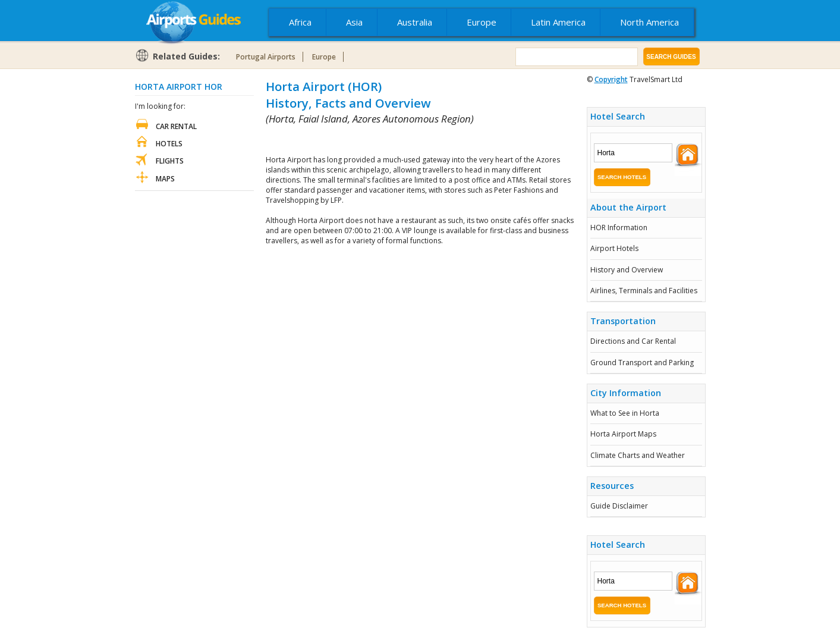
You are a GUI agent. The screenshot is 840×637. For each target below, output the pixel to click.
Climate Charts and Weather (638, 455)
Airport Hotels (614, 248)
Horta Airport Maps (623, 434)
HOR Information (619, 227)
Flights (170, 161)
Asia (354, 22)
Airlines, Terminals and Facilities (644, 291)
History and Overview (627, 270)
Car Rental (176, 126)
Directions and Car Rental (633, 341)
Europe (482, 22)
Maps (165, 179)
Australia (415, 22)
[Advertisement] (405, 140)
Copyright (611, 79)
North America (649, 22)
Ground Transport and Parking (642, 363)
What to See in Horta (625, 413)
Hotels (169, 144)
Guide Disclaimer (619, 506)
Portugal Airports (266, 57)
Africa (300, 22)
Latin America (558, 22)
